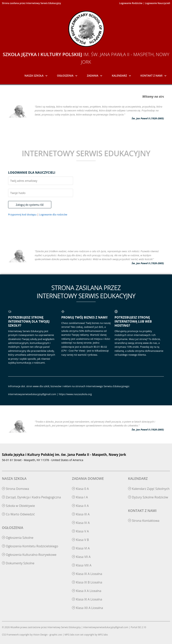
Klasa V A (80, 531)
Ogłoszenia (65, 76)
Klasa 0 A (80, 489)
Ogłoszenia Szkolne (18, 538)
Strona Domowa (16, 489)
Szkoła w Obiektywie (18, 506)
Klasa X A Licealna (87, 591)
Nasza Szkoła (34, 76)
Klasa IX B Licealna (87, 582)
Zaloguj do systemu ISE (30, 205)
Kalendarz (119, 76)
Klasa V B (80, 540)
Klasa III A (81, 514)
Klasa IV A (81, 523)
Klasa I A (80, 497)
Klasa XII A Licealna (87, 608)
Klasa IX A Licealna (87, 574)
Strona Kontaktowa (144, 521)
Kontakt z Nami (151, 76)
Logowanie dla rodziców (53, 214)
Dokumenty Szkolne (18, 563)
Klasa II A (80, 506)
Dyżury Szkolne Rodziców (148, 497)
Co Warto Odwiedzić (18, 514)
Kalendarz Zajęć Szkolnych (149, 489)
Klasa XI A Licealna (87, 599)
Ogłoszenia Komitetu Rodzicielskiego (30, 546)
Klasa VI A (81, 548)
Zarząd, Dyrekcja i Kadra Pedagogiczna (31, 497)
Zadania (93, 76)
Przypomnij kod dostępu (22, 214)
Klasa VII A (81, 557)
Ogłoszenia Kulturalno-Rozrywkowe (29, 555)
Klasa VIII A (82, 565)
